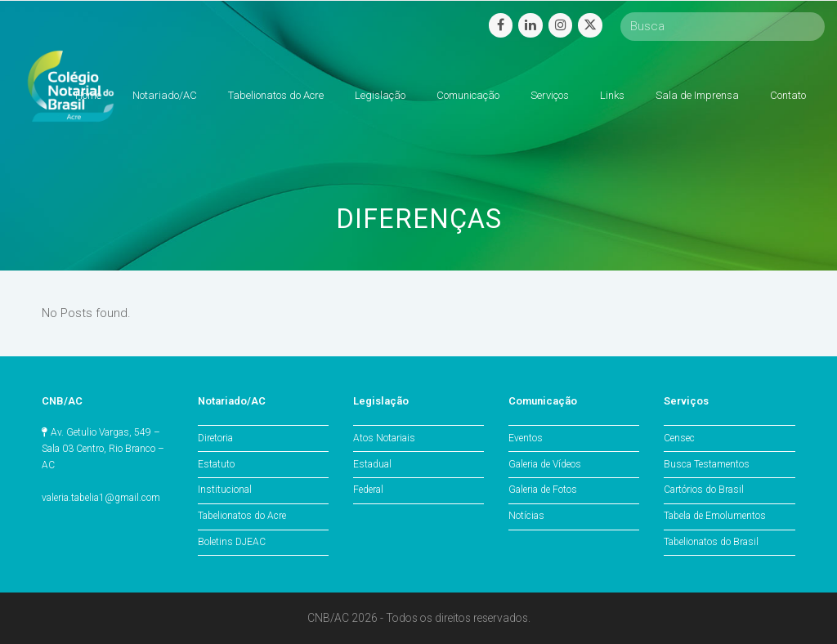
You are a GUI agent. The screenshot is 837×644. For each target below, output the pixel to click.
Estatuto (216, 464)
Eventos (526, 438)
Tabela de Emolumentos (715, 516)
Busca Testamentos (707, 464)
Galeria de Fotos (543, 490)
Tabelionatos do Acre (242, 516)
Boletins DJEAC (232, 542)
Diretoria (215, 438)
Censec (679, 438)
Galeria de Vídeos (545, 464)
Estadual (372, 464)
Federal (368, 490)
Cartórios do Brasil (704, 490)
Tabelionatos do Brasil (711, 542)
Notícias (526, 516)
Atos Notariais (384, 438)
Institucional (225, 490)
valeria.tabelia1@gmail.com (101, 498)
